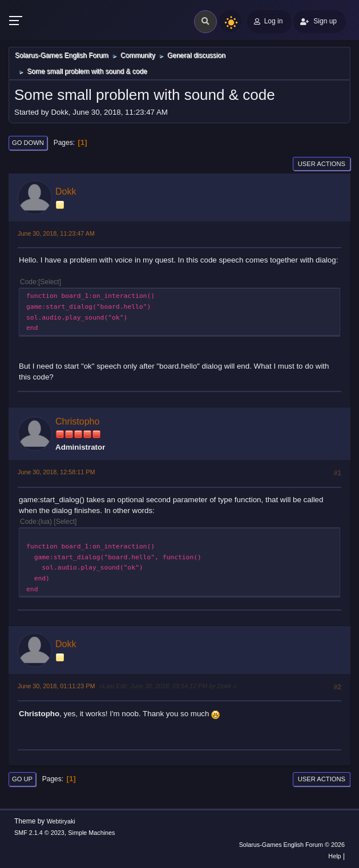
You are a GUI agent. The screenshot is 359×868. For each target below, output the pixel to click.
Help (334, 856)
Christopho (77, 421)
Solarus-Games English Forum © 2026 (292, 845)
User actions (322, 164)
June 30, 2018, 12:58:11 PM (56, 472)
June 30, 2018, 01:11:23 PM (56, 686)
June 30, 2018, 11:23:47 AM (56, 233)
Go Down (28, 143)
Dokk (66, 191)
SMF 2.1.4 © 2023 (39, 833)
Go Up (22, 779)
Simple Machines (91, 833)
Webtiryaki (61, 821)
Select (49, 282)
